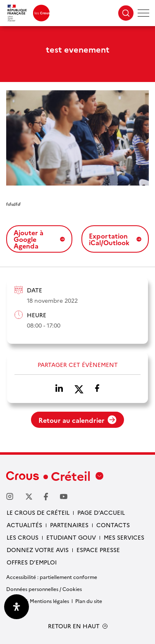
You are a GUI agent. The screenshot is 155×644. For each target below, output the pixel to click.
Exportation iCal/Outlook (115, 239)
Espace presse (98, 550)
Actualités (24, 525)
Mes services (124, 537)
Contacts (113, 525)
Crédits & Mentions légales (38, 601)
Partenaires (69, 525)
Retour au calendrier (77, 420)
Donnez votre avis (38, 550)
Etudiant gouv (71, 537)
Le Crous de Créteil (38, 512)
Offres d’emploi (32, 562)
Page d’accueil (101, 512)
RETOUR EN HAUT (74, 626)
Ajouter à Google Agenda (39, 239)
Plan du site (89, 601)
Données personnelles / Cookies (44, 589)
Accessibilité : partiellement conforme (52, 577)
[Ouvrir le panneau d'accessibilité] (17, 607)
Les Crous (23, 537)
